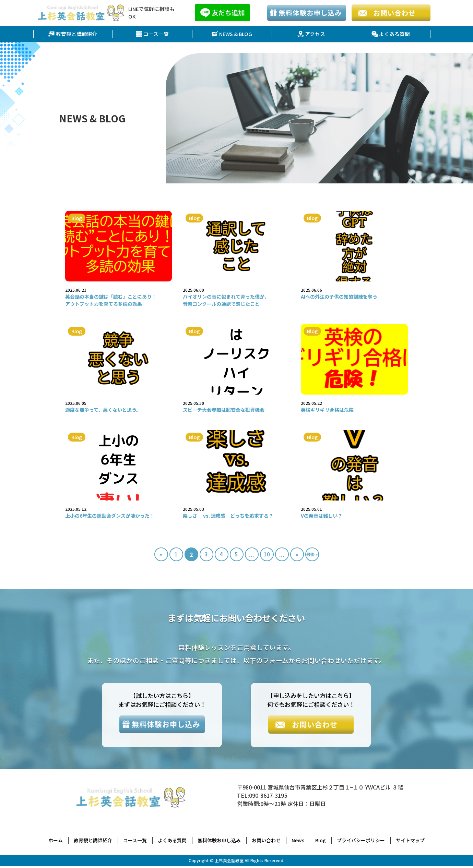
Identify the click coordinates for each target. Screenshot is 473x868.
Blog (321, 842)
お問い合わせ (266, 842)
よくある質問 (391, 34)
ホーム (56, 842)
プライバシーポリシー (361, 842)
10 (267, 555)
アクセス (311, 34)
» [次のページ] (297, 555)
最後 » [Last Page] (312, 554)
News (298, 842)
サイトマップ (410, 842)
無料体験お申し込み (219, 842)
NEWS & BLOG (232, 34)
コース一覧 (152, 34)
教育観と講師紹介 (73, 34)
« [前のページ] (161, 555)
